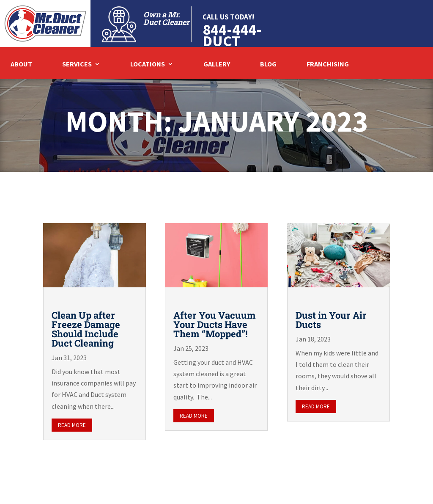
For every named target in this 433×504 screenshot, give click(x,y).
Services (77, 65)
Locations (148, 65)
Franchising (328, 65)
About (21, 65)
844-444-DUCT (232, 35)
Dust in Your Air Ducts (331, 320)
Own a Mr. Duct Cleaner (166, 18)
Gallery (217, 65)
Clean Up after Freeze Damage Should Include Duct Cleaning (86, 329)
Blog (268, 65)
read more (72, 425)
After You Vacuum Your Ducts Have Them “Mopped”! (215, 324)
